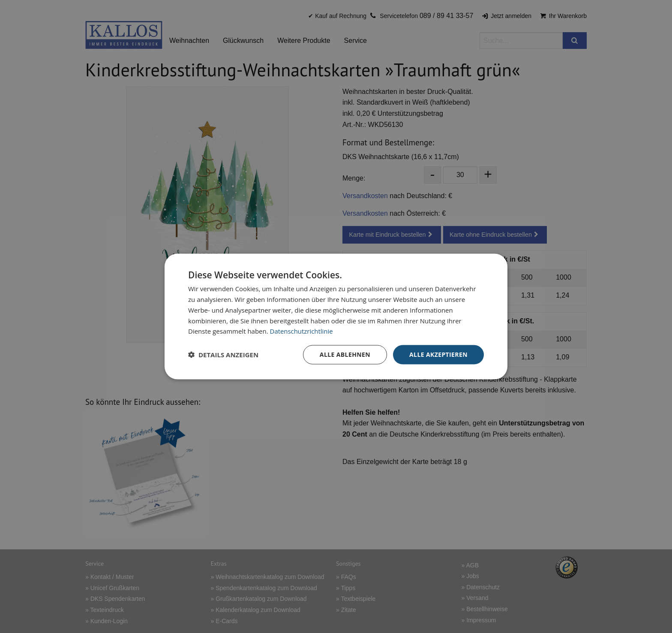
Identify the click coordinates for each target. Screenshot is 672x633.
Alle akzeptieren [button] (438, 354)
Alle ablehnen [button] (345, 354)
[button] (223, 355)
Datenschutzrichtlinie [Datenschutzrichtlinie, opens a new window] (302, 331)
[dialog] (336, 317)
